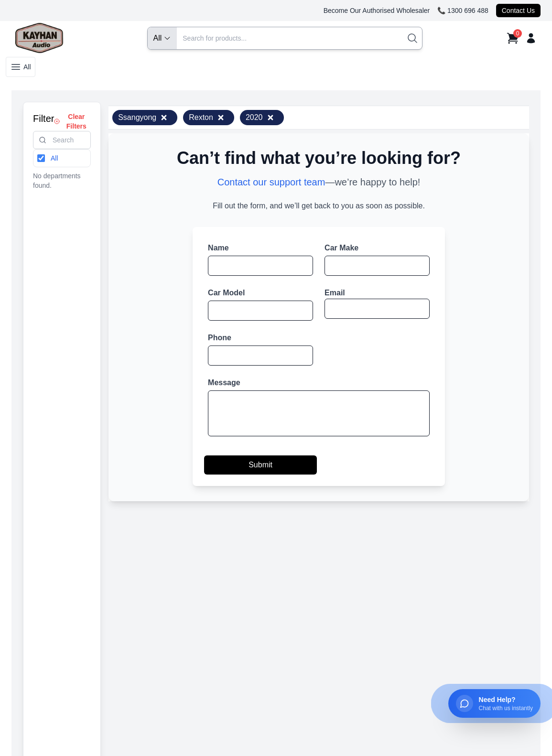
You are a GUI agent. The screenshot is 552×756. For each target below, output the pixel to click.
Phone (220, 338)
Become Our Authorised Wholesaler (377, 11)
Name (218, 248)
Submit (260, 465)
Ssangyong (143, 117)
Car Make (341, 248)
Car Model (226, 293)
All (21, 67)
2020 (260, 117)
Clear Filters (70, 121)
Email (335, 293)
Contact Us (518, 11)
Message (224, 383)
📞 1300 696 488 (463, 11)
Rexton (207, 117)
